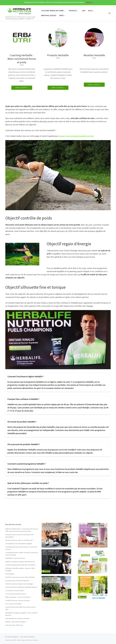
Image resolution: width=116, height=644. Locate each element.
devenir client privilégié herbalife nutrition (76, 136)
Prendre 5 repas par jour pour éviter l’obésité (20, 577)
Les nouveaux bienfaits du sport (16, 594)
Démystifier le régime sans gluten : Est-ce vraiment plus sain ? (21, 614)
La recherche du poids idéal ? (15, 591)
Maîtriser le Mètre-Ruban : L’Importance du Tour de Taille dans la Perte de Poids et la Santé (22, 530)
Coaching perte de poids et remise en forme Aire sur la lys (21, 548)
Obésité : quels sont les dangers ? (16, 622)
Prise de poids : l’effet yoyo (14, 625)
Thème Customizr (33, 640)
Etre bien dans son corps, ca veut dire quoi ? (20, 540)
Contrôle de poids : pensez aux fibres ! (18, 601)
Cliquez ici (89, 2)
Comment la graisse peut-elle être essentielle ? (21, 565)
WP (15, 640)
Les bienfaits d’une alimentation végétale (19, 544)
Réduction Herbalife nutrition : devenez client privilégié (20, 569)
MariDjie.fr (15, 637)
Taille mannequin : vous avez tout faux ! (18, 597)
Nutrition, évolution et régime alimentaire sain (20, 562)
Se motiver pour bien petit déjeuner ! (17, 581)
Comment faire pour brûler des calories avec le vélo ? (21, 608)
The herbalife (10, 574)
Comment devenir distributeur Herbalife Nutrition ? (22, 587)
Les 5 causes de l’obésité (13, 604)
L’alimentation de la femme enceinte (17, 619)
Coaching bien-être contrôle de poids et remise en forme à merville (22, 554)
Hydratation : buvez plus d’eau (15, 558)
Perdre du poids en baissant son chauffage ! (19, 584)
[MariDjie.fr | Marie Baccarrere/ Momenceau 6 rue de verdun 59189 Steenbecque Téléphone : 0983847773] (19, 10)
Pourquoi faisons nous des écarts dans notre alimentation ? (19, 536)
